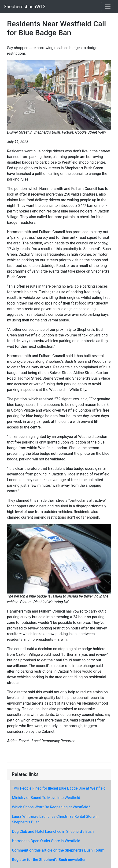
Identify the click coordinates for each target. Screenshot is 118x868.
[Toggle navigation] (108, 7)
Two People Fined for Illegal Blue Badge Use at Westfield (59, 788)
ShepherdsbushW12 (25, 7)
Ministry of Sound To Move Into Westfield (46, 798)
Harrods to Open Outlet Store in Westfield (46, 841)
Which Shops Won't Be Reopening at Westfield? (51, 807)
